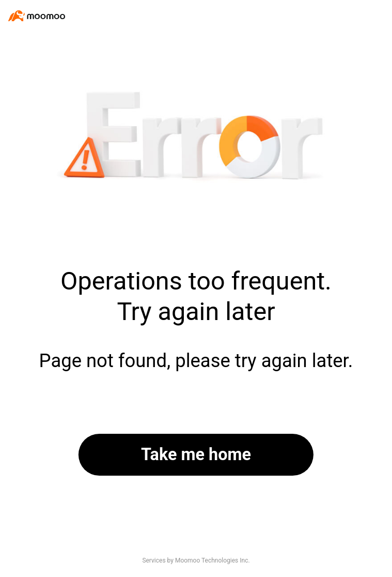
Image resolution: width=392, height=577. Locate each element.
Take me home (196, 454)
